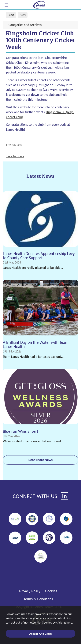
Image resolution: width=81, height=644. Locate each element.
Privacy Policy (30, 591)
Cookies (51, 591)
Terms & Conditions (38, 599)
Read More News (41, 460)
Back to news (15, 156)
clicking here (64, 622)
